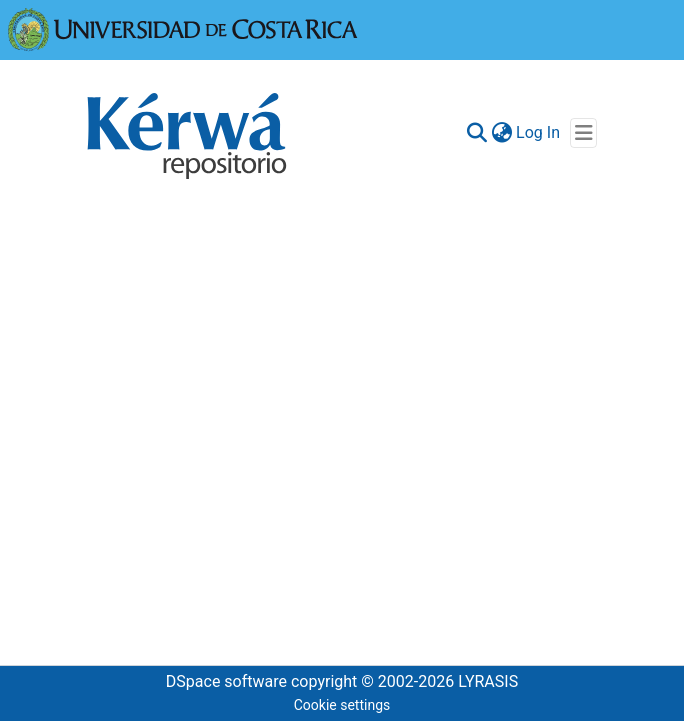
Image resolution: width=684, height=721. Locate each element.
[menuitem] (501, 133)
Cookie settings (342, 705)
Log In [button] (539, 132)
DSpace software (226, 681)
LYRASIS (488, 681)
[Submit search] (476, 133)
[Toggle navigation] (583, 133)
